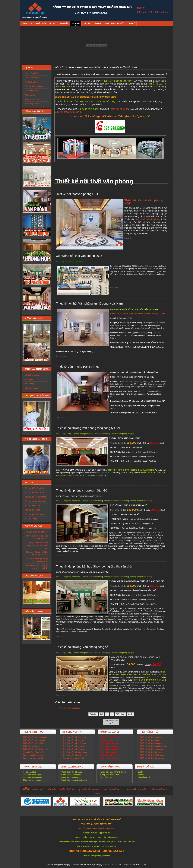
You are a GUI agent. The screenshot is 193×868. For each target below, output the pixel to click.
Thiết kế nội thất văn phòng (69, 708)
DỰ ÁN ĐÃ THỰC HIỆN (137, 789)
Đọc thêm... (129, 238)
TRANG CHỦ (38, 789)
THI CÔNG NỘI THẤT (113, 789)
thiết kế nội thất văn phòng (147, 219)
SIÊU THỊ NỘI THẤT (159, 789)
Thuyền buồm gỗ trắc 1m (36, 532)
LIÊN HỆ (97, 794)
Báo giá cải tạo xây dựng (68, 112)
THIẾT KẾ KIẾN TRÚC (91, 789)
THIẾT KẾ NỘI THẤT (68, 789)
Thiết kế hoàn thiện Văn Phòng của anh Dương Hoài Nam (141, 314)
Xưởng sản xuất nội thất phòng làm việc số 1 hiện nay (37, 545)
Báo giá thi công (120, 109)
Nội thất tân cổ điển (106, 828)
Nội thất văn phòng (87, 828)
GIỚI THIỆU (52, 789)
